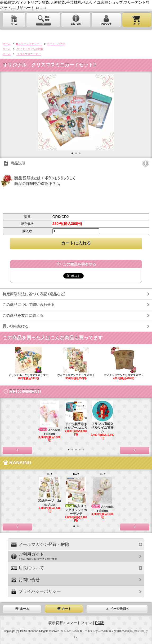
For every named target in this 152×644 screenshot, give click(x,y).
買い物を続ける (16, 326)
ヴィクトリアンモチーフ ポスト (76, 363)
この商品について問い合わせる (29, 304)
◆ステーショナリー (29, 44)
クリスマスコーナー (28, 54)
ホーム (7, 44)
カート (64, 609)
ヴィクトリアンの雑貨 (30, 49)
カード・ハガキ (56, 44)
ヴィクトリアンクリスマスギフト (124, 363)
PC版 (99, 623)
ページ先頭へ (117, 609)
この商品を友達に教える (23, 315)
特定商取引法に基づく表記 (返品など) (34, 294)
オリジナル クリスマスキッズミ (28, 363)
